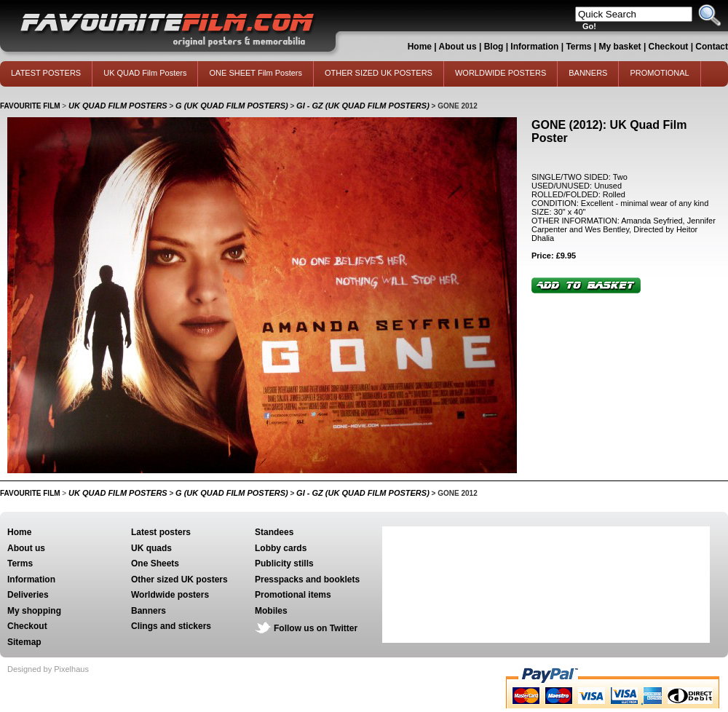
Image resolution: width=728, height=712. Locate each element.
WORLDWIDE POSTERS (500, 73)
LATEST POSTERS (46, 73)
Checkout (670, 47)
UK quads (151, 548)
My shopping (34, 611)
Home (420, 47)
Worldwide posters (170, 595)
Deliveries (28, 595)
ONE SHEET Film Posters (256, 73)
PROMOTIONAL (659, 73)
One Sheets (155, 563)
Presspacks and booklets (307, 580)
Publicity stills (284, 563)
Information (534, 47)
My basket (620, 47)
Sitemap (24, 642)
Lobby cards (281, 548)
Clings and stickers (171, 626)
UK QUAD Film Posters (145, 73)
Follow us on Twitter (316, 628)
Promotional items (293, 595)
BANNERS (588, 73)
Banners (149, 611)
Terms (578, 47)
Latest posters (161, 532)
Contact (712, 47)
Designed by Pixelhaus (48, 669)
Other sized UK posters (179, 580)
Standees (274, 532)
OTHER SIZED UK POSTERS (379, 73)
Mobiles (271, 611)
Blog (494, 47)
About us (458, 47)
